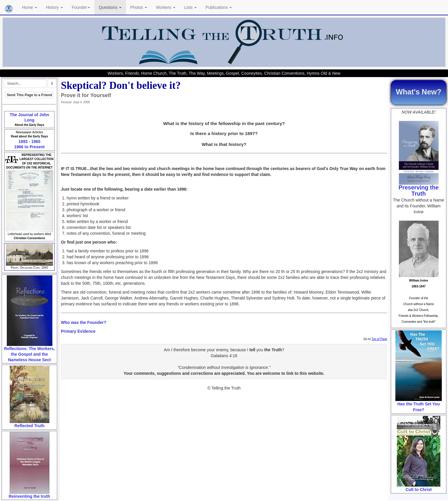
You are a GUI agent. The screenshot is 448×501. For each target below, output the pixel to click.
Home (30, 7)
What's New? (419, 92)
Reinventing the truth (30, 496)
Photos (139, 7)
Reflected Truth (29, 426)
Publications (219, 7)
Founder (81, 7)
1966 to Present (29, 147)
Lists (190, 7)
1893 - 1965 (30, 142)
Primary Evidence (78, 331)
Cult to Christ (419, 490)
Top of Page (379, 339)
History (54, 7)
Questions (110, 7)
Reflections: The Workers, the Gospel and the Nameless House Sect (29, 354)
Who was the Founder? (84, 322)
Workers (166, 7)
